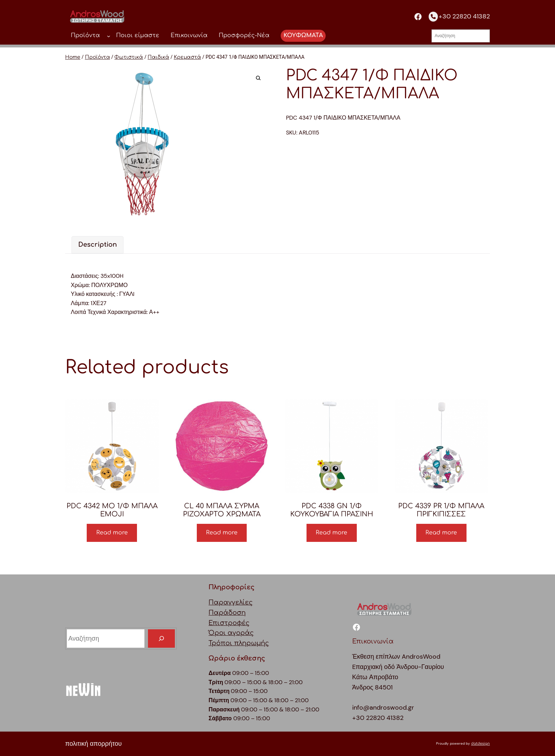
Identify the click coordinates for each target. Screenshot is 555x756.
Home (73, 57)
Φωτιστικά (129, 57)
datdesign (480, 743)
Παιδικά (158, 57)
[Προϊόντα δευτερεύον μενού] (109, 36)
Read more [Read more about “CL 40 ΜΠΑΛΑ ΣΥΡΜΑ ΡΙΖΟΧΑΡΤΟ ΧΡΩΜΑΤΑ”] (222, 533)
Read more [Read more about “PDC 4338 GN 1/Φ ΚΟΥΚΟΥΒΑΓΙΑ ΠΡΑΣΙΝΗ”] (331, 533)
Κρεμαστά (187, 57)
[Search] (161, 638)
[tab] (98, 245)
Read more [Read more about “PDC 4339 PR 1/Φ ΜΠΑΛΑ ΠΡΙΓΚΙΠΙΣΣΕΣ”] (441, 533)
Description (98, 245)
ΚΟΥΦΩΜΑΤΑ (303, 35)
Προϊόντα (98, 57)
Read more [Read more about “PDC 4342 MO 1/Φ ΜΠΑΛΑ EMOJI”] (112, 533)
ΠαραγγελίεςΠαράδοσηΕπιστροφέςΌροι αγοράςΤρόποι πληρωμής (239, 623)
